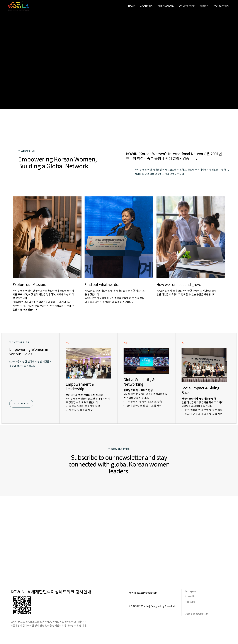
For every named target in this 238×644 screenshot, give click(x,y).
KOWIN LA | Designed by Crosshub (156, 606)
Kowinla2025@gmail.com (143, 593)
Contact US (21, 404)
